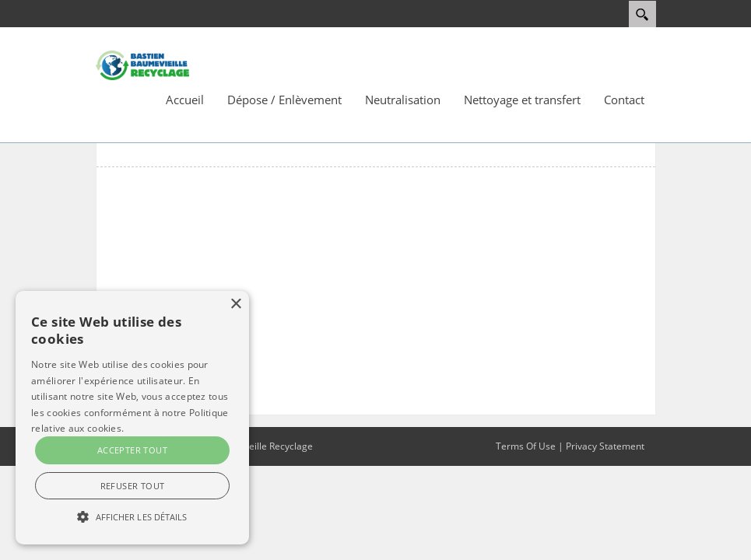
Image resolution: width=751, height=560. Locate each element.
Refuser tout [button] (133, 486)
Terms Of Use (526, 446)
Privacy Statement (605, 446)
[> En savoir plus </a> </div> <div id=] (132, 467)
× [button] (235, 304)
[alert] (132, 418)
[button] (132, 517)
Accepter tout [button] (132, 450)
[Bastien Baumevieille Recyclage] (142, 65)
